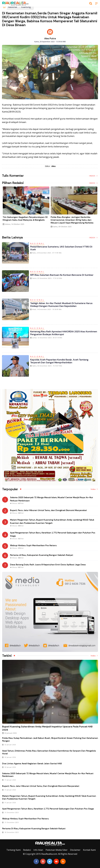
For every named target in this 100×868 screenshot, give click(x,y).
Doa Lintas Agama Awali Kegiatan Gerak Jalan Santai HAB (32, 764)
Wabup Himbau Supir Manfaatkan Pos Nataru (25, 819)
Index (94, 176)
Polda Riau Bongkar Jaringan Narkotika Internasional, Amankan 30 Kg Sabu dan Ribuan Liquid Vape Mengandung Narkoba (72, 220)
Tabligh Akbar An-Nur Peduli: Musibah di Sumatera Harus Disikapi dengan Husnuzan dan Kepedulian (61, 305)
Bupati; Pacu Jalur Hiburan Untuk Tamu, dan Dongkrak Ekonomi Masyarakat (41, 786)
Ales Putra (50, 38)
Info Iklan (38, 850)
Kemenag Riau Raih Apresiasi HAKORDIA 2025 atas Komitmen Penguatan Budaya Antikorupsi (64, 333)
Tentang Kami (14, 850)
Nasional (12, 7)
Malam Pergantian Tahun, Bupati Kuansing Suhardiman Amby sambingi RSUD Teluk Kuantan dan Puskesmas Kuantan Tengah (49, 797)
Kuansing (26, 7)
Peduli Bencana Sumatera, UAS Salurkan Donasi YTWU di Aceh (61, 248)
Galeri (3, 837)
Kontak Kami (89, 850)
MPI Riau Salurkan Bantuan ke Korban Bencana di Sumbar (62, 275)
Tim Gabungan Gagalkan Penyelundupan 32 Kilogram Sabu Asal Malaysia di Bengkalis (25, 219)
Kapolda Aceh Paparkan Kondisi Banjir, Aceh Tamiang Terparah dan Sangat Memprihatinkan (59, 361)
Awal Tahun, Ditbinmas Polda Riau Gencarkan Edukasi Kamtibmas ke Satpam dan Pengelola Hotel (49, 752)
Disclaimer (75, 850)
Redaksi (27, 850)
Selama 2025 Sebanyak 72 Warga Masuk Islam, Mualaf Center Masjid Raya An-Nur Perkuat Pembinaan (48, 775)
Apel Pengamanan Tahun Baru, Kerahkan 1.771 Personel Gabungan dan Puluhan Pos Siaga (48, 809)
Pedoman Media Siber (57, 850)
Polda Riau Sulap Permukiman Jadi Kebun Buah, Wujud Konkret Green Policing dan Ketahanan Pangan (50, 739)
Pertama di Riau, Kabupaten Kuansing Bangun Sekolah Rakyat (34, 829)
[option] (26, 207)
